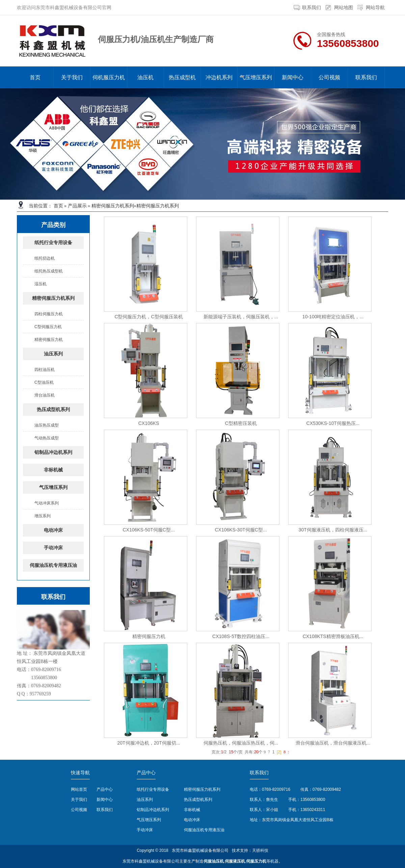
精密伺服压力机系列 (113, 206)
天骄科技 (260, 850)
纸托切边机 (45, 258)
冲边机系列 (219, 77)
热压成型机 (182, 77)
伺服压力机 (256, 861)
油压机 (145, 77)
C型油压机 (44, 382)
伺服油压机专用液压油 (53, 565)
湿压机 (40, 284)
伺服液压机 (235, 861)
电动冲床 (53, 530)
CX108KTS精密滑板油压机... (333, 636)
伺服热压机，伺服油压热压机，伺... (241, 743)
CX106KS (149, 423)
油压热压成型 (47, 425)
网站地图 (344, 8)
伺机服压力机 (109, 77)
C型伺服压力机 (48, 327)
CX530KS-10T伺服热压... (333, 423)
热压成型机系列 (53, 410)
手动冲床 (53, 548)
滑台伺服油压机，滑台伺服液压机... (333, 743)
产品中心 (105, 789)
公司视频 (329, 77)
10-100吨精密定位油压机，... (333, 317)
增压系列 (43, 516)
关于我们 (72, 77)
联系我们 (312, 8)
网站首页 (79, 789)
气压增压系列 (256, 77)
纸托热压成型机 (49, 271)
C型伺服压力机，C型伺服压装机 (148, 317)
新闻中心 (293, 77)
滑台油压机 (45, 395)
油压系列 (53, 354)
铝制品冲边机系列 (53, 452)
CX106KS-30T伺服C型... (241, 530)
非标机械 (53, 470)
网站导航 (375, 8)
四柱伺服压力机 (49, 314)
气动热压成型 (47, 438)
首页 (35, 77)
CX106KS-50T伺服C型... (148, 530)
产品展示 (77, 206)
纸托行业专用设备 (53, 243)
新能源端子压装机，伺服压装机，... (241, 317)
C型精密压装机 (241, 423)
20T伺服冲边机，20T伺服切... (149, 743)
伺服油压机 (214, 861)
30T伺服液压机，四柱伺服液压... (333, 530)
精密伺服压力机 (49, 340)
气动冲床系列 (47, 503)
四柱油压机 (45, 370)
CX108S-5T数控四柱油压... (241, 636)
